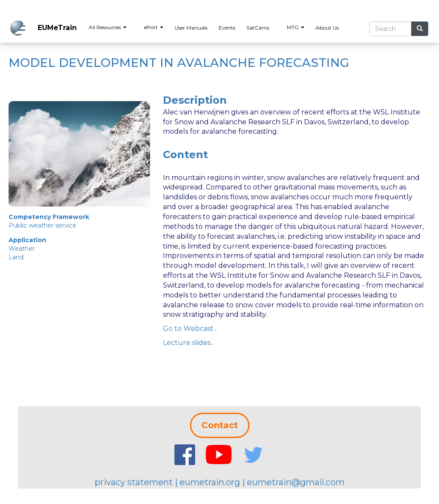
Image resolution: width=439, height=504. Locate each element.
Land (16, 257)
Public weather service (42, 225)
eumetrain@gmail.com (296, 482)
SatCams (258, 28)
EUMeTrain (57, 28)
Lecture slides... (189, 343)
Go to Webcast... (190, 328)
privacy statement (134, 482)
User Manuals (191, 28)
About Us (327, 28)
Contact (220, 425)
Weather (22, 249)
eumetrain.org (210, 482)
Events (227, 28)
